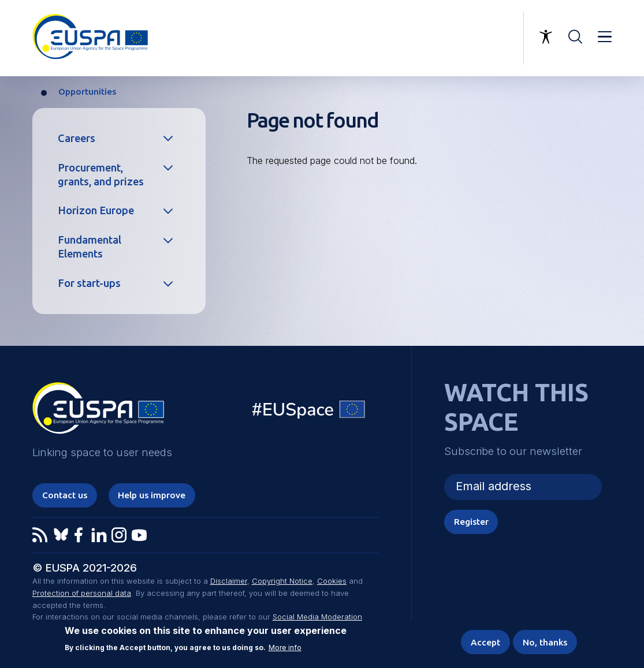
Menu (605, 37)
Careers (77, 138)
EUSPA (98, 412)
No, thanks (545, 642)
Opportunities (87, 92)
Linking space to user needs (456, 38)
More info (285, 648)
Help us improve (152, 495)
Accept (485, 642)
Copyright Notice (282, 581)
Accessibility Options (546, 37)
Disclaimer (229, 581)
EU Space (309, 412)
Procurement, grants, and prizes (101, 174)
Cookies (332, 581)
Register (471, 522)
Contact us (65, 495)
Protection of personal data (82, 593)
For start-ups (89, 283)
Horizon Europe (96, 210)
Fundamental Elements (90, 247)
